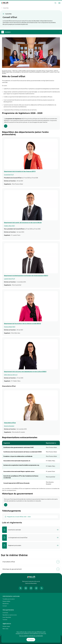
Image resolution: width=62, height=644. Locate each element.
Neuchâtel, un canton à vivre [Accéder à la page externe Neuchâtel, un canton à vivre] (10, 615)
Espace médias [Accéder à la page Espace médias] (6, 601)
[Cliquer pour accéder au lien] (31, 123)
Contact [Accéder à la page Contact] (5, 606)
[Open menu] (59, 3)
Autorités (6, 8)
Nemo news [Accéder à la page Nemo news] (5, 629)
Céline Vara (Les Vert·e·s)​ (11, 375)
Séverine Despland (9, 426)
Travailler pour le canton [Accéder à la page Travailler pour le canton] (9, 599)
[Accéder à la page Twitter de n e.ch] (21, 588)
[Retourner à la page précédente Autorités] (31, 14)
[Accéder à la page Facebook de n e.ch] (36, 588)
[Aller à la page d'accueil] (5, 3)
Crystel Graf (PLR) (9, 175)
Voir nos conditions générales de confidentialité (31, 636)
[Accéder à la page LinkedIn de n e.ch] (26, 588)
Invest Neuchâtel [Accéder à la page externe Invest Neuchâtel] (7, 617)
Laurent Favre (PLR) (9, 279)
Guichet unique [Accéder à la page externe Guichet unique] (6, 626)
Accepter (31, 640)
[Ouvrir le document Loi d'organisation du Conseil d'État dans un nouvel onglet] (31, 538)
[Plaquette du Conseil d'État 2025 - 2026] (31, 517)
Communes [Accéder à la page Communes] (5, 613)
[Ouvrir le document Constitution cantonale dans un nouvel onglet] (31, 530)
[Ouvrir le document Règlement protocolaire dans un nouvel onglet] (31, 545)
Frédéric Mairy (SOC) (9, 226)
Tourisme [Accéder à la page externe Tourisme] (5, 620)
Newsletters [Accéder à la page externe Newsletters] (6, 604)
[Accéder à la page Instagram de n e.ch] (31, 588)
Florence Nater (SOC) (10, 327)
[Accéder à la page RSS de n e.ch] (41, 588)
